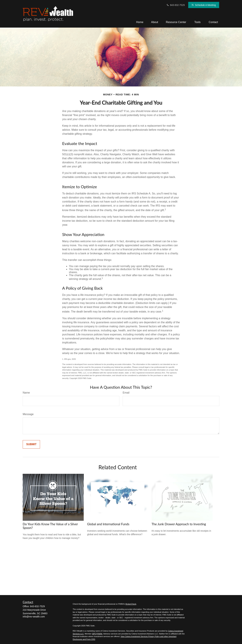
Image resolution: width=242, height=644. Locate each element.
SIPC (94, 634)
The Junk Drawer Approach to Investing (179, 524)
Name (26, 393)
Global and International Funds (108, 524)
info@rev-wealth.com (34, 617)
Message (28, 414)
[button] (140, 22)
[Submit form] (31, 444)
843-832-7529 (176, 5)
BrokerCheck (131, 604)
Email (126, 393)
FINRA (100, 634)
